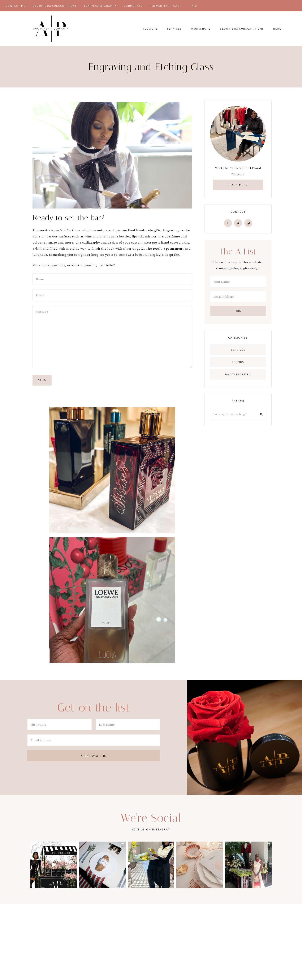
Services (238, 350)
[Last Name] (128, 724)
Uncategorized (238, 374)
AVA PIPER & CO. (50, 29)
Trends (238, 362)
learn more (238, 185)
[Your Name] (238, 282)
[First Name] (59, 724)
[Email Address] (238, 296)
